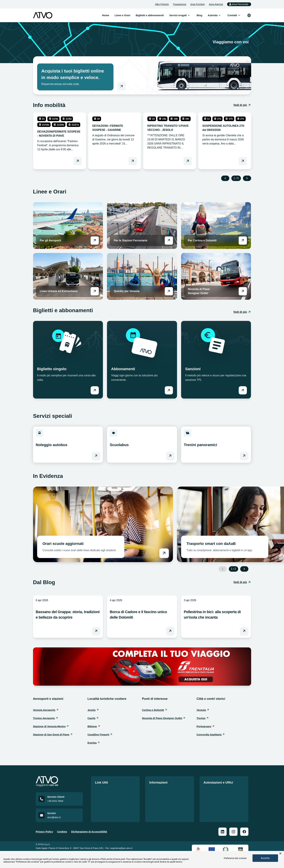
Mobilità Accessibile (161, 808)
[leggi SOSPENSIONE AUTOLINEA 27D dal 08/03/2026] (225, 131)
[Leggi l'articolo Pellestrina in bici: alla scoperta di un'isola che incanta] (244, 631)
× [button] (280, 853)
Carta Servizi (157, 796)
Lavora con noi (104, 802)
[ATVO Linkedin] (222, 837)
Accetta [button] (265, 858)
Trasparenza (180, 4)
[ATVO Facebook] (244, 837)
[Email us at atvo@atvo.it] (59, 820)
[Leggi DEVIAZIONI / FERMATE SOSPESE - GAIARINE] (133, 161)
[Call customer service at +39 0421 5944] (59, 804)
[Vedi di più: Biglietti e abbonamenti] (242, 312)
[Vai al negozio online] (122, 86)
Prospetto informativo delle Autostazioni (220, 798)
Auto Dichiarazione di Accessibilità (162, 816)
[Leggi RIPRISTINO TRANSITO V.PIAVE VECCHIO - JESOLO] (188, 161)
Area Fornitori (198, 4)
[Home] (59, 781)
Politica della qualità (162, 789)
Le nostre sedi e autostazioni (221, 789)
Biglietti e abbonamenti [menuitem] (150, 15)
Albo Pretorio (162, 4)
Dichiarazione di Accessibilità (89, 837)
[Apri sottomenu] (189, 15)
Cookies (62, 837)
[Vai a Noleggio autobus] (96, 456)
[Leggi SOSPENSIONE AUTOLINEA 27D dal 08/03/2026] (243, 161)
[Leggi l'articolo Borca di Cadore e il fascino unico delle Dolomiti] (170, 631)
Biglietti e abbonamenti (109, 796)
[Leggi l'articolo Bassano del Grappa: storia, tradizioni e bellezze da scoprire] (96, 631)
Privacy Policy (44, 837)
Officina (208, 806)
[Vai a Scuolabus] (170, 456)
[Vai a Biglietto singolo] (95, 390)
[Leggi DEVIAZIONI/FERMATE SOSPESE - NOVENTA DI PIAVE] (78, 161)
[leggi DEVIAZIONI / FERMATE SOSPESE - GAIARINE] (115, 131)
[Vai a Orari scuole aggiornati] (103, 524)
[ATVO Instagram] (233, 837)
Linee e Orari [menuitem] (122, 15)
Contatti (100, 808)
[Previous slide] (225, 178)
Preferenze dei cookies (235, 858)
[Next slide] (247, 178)
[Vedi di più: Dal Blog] (242, 582)
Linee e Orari (103, 789)
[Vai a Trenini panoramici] (244, 456)
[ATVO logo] (43, 15)
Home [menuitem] (106, 15)
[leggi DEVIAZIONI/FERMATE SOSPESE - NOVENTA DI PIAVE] (60, 134)
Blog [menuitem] (199, 15)
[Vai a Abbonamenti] (169, 390)
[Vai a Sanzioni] (243, 390)
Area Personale (238, 4)
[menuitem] (178, 15)
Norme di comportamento (165, 802)
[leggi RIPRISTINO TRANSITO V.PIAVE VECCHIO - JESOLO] (170, 133)
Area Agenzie (216, 4)
